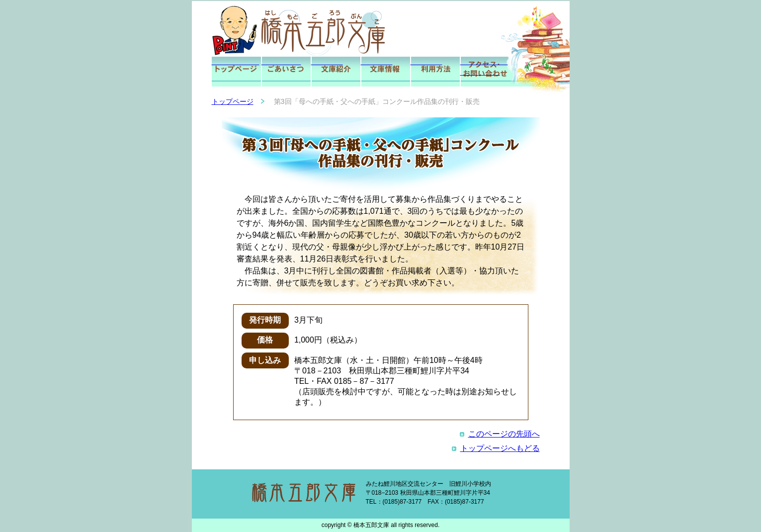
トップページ (233, 101)
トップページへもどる (496, 448)
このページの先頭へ (500, 434)
